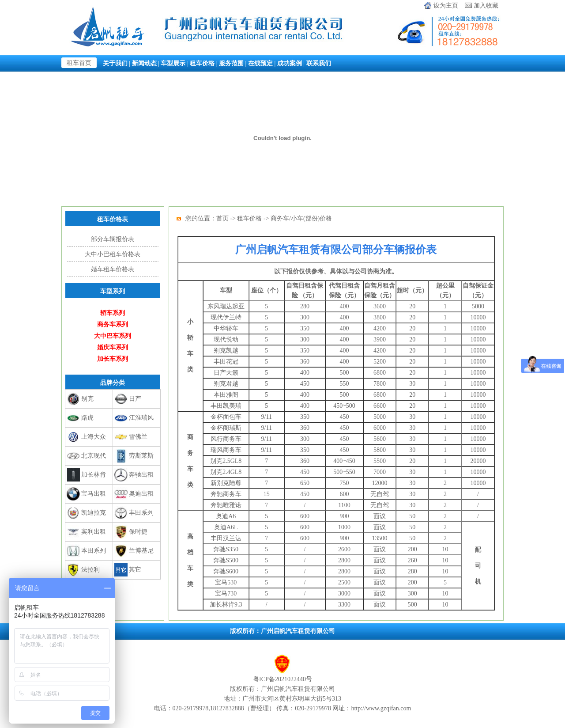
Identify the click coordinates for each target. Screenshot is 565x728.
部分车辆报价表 (113, 239)
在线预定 (260, 63)
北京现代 (94, 456)
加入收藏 (486, 6)
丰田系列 (141, 513)
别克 (87, 399)
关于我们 (115, 63)
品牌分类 (113, 383)
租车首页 (79, 63)
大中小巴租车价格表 (113, 254)
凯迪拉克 (94, 513)
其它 (135, 570)
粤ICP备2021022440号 (282, 679)
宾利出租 (94, 532)
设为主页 (446, 6)
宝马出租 (94, 494)
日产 (135, 399)
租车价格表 (113, 219)
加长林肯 (94, 475)
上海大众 (94, 437)
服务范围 (231, 63)
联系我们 (319, 63)
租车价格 (202, 63)
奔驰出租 (141, 475)
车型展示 (173, 63)
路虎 (87, 418)
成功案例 (290, 63)
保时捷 (138, 532)
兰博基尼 (141, 551)
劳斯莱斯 (141, 456)
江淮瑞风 (141, 418)
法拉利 (90, 570)
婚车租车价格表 (113, 269)
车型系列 (113, 291)
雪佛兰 (138, 437)
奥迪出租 (141, 494)
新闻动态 (144, 63)
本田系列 (94, 551)
